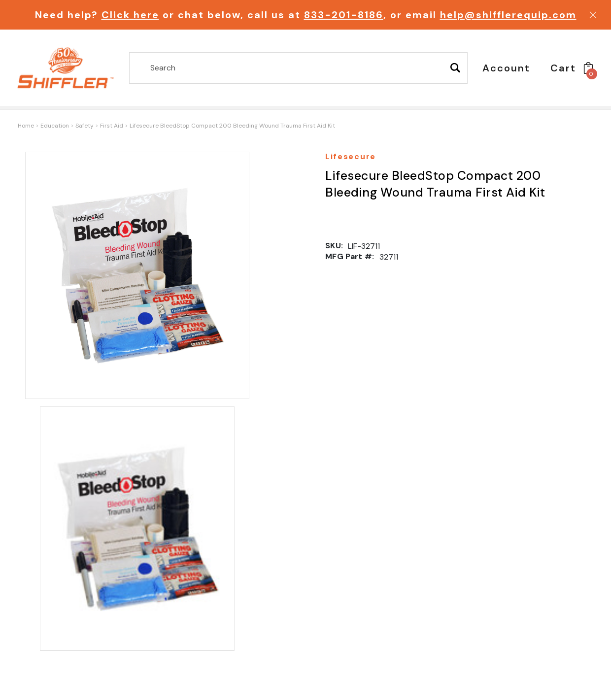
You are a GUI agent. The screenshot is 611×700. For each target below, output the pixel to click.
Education (55, 126)
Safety (85, 126)
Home (26, 126)
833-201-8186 (344, 15)
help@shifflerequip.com (508, 15)
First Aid (112, 126)
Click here (130, 15)
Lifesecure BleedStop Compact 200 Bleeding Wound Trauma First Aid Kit (232, 126)
